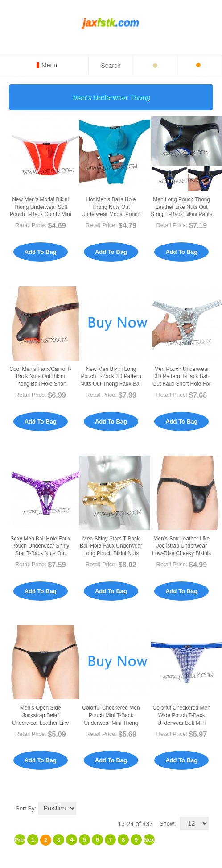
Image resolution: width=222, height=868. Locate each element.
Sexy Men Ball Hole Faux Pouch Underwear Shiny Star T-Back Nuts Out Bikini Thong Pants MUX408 (40, 554)
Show (167, 824)
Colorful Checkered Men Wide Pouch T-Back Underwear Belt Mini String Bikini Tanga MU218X (182, 723)
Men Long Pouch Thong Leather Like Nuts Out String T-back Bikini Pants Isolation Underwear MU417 (181, 214)
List (202, 808)
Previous (20, 840)
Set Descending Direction (85, 808)
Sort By (25, 808)
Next (149, 840)
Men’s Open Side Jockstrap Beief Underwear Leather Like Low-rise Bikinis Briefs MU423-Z (41, 723)
